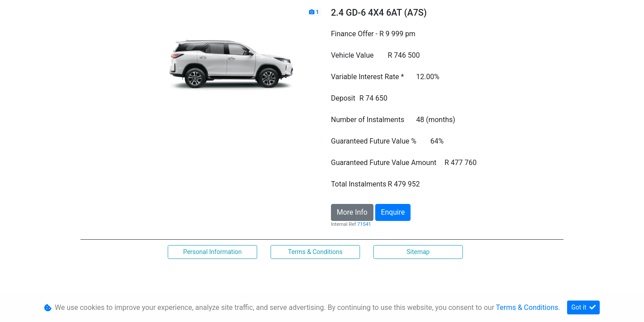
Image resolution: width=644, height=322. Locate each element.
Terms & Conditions (315, 252)
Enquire (393, 212)
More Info (352, 212)
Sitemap (418, 252)
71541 (364, 224)
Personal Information (212, 252)
